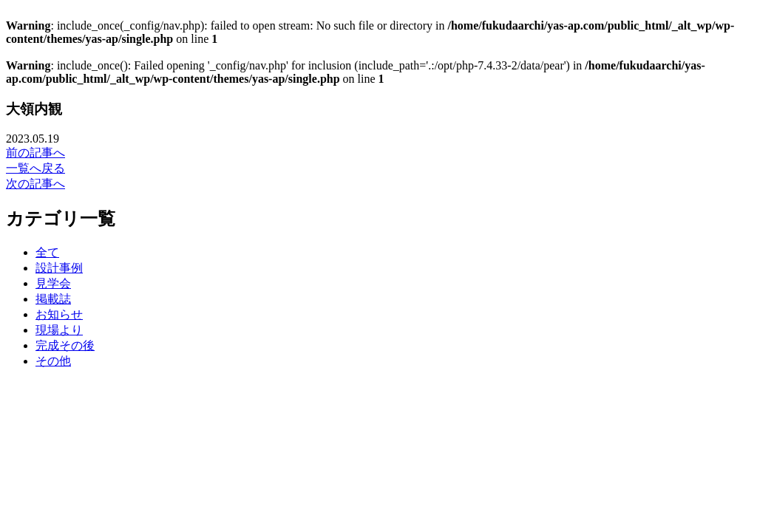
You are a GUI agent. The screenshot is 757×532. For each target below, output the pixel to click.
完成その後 (65, 345)
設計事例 (59, 268)
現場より (59, 330)
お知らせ (59, 314)
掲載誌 (53, 299)
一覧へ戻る (35, 168)
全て (47, 252)
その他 (53, 361)
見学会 (53, 283)
